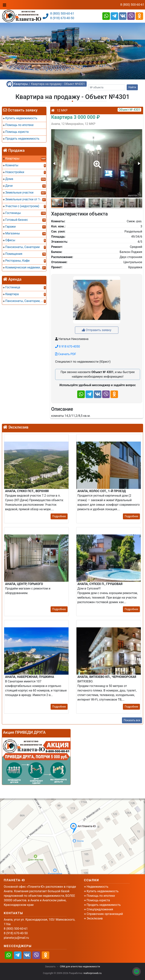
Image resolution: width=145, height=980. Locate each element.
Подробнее (59, 516)
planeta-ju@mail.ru (16, 938)
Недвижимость (98, 887)
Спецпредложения (100, 909)
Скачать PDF (66, 354)
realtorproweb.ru (92, 973)
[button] (96, 162)
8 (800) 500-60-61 (132, 5)
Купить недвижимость (103, 891)
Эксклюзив (95, 918)
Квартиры (21, 84)
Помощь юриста (98, 900)
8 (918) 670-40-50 (62, 18)
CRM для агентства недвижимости (80, 966)
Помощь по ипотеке (101, 896)
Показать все (132, 720)
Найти (132, 87)
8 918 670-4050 (67, 346)
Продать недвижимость (104, 905)
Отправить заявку (97, 330)
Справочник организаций (105, 914)
